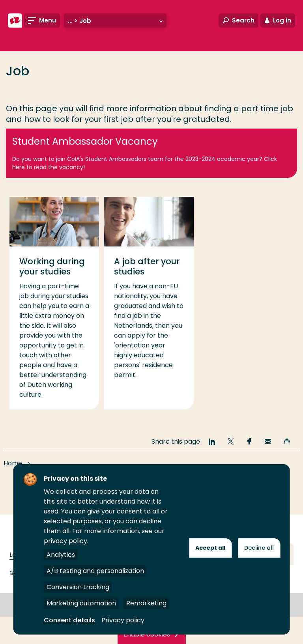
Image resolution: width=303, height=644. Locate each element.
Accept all (210, 548)
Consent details (69, 620)
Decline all (259, 548)
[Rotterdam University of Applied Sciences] (15, 21)
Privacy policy (123, 620)
